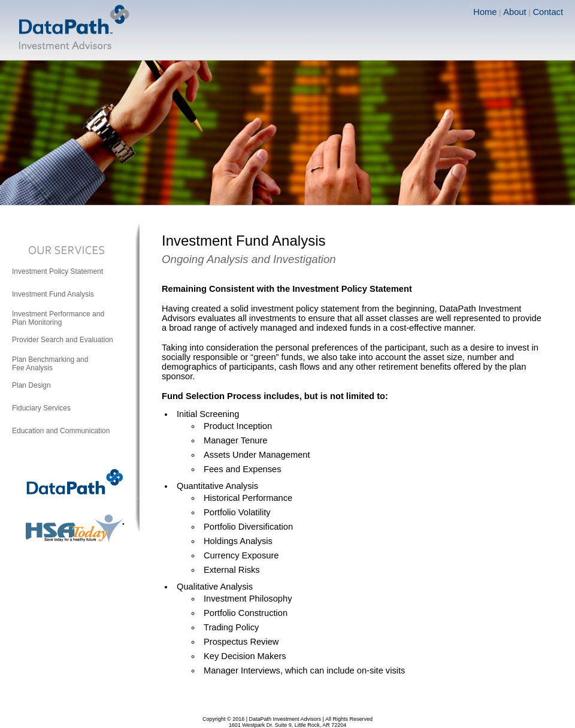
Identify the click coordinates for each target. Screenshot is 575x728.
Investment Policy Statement (57, 271)
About (515, 12)
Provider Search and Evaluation (63, 340)
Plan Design (31, 385)
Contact (548, 12)
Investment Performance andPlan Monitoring (58, 318)
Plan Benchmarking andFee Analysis (50, 364)
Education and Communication (61, 431)
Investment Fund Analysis (53, 294)
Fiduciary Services (41, 408)
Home (485, 12)
